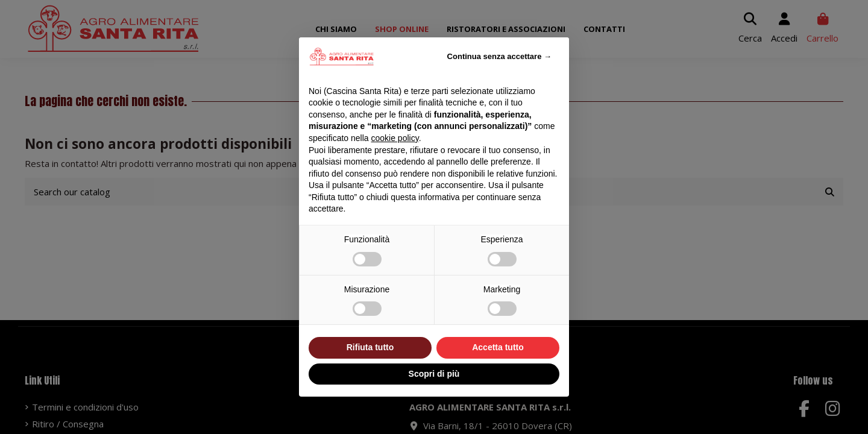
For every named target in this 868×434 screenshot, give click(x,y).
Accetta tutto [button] (498, 347)
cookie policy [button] (395, 138)
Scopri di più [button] (434, 374)
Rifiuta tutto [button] (370, 347)
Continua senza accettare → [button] (499, 56)
